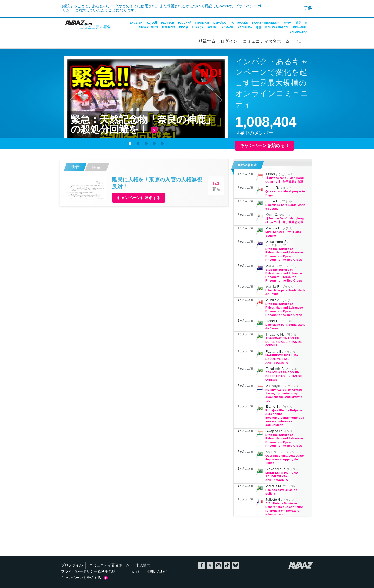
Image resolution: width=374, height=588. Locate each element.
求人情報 (143, 565)
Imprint (134, 572)
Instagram (218, 565)
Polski (212, 27)
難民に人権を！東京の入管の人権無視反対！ (157, 183)
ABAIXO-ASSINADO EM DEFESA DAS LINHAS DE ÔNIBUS (284, 342)
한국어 (288, 23)
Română (228, 27)
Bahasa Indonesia (266, 23)
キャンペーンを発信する (84, 578)
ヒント (301, 41)
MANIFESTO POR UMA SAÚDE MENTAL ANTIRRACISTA (282, 359)
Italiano (169, 27)
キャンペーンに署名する (139, 198)
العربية (152, 22)
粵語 (259, 27)
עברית (183, 27)
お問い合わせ (157, 572)
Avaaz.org (301, 565)
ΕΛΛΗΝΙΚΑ (245, 27)
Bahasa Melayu (277, 27)
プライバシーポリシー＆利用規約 (88, 572)
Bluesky (236, 565)
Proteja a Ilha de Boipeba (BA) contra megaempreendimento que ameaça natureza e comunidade (285, 418)
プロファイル (72, 565)
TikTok (227, 565)
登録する (207, 41)
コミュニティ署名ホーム (266, 41)
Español (220, 23)
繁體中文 (302, 23)
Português (239, 23)
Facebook (202, 565)
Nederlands (148, 27)
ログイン (229, 41)
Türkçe (198, 27)
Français (202, 23)
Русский (185, 23)
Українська (299, 32)
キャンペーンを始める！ (265, 146)
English (136, 23)
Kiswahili (300, 27)
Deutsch (168, 23)
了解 (308, 8)
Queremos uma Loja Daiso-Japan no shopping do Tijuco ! (285, 459)
